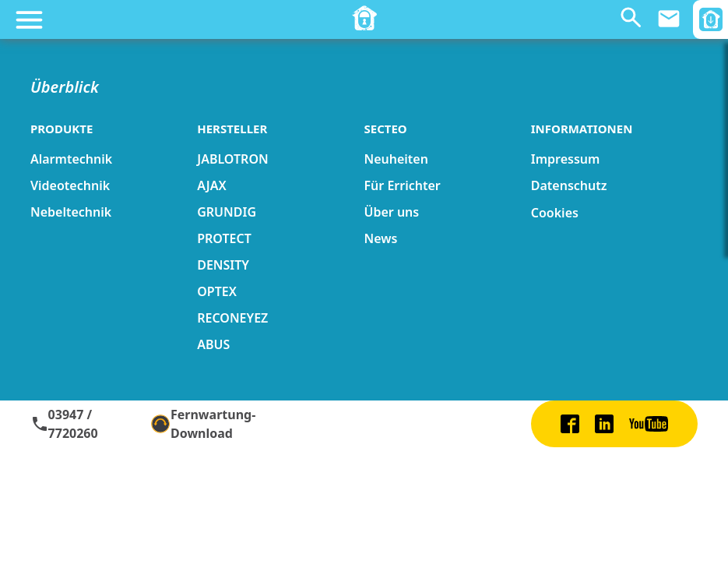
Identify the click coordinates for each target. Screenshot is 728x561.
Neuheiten (396, 159)
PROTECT (224, 238)
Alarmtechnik (71, 159)
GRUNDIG (227, 212)
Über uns (391, 212)
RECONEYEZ (232, 318)
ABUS (213, 344)
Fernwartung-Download (203, 424)
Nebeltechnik (71, 212)
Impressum (566, 159)
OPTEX (217, 291)
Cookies (555, 213)
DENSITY (223, 265)
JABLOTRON (232, 159)
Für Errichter (402, 185)
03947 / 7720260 (64, 424)
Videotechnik (70, 185)
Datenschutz (569, 185)
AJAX (211, 185)
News (380, 238)
